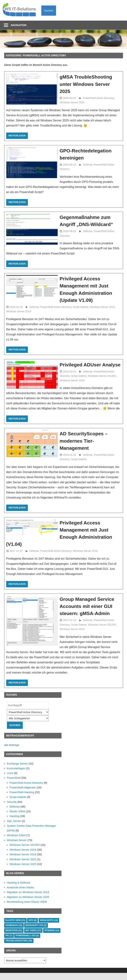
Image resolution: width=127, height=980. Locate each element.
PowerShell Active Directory (98, 98)
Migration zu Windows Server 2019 (28, 899)
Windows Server (17, 847)
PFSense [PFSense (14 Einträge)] (52, 938)
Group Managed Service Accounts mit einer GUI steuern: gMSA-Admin (89, 613)
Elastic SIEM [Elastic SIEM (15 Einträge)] (15, 927)
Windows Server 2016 (102, 307)
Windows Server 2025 (72, 102)
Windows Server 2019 (19, 311)
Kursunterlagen (16, 775)
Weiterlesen (17, 136)
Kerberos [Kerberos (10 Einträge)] (14, 932)
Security (12, 809)
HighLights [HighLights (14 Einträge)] (49, 927)
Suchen (49, 10)
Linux (10, 780)
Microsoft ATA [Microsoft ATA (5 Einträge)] (36, 932)
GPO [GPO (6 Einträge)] (32, 927)
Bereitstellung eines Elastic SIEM (27, 909)
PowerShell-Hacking (22, 799)
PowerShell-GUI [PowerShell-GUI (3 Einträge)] (27, 943)
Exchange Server (17, 771)
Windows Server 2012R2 (102, 383)
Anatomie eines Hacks (20, 894)
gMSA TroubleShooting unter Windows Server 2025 (88, 84)
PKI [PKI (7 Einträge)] (9, 943)
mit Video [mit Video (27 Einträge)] (33, 938)
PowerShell (14, 785)
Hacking (15, 823)
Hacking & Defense (19, 890)
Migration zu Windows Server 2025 (28, 904)
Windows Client (16, 842)
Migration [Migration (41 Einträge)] (14, 938)
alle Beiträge (12, 752)
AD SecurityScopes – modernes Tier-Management (85, 448)
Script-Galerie (81, 307)
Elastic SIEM (17, 818)
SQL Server (14, 828)
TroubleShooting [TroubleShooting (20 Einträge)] (19, 948)
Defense (88, 165)
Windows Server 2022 (23, 866)
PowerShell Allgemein (23, 795)
